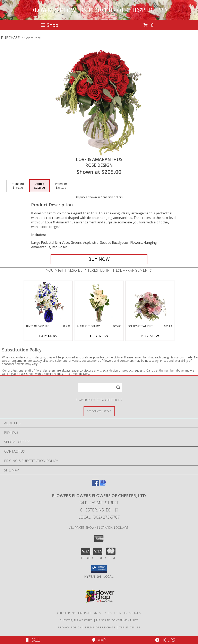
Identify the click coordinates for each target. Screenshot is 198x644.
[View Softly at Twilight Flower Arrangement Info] (150, 303)
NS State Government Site (117, 620)
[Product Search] (100, 387)
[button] (99, 569)
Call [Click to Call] (33, 640)
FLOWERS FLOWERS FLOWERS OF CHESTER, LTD (99, 10)
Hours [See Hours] (165, 640)
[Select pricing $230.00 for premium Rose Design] (61, 186)
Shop (50, 25)
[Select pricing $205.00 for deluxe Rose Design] (40, 186)
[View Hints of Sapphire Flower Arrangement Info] (48, 303)
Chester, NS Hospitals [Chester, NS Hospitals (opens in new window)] (123, 613)
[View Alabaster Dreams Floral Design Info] (99, 303)
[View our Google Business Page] (103, 485)
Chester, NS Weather (76, 620)
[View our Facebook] (95, 485)
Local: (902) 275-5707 (99, 517)
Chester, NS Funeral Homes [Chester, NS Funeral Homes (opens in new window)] (79, 613)
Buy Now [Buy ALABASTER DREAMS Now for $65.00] (99, 336)
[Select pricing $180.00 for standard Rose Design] (18, 186)
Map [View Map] (99, 640)
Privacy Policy (70, 627)
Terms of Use (130, 627)
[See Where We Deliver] (99, 411)
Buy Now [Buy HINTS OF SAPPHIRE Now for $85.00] (48, 336)
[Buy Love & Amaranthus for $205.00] (99, 259)
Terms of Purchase (100, 627)
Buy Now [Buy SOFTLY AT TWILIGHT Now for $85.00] (150, 336)
